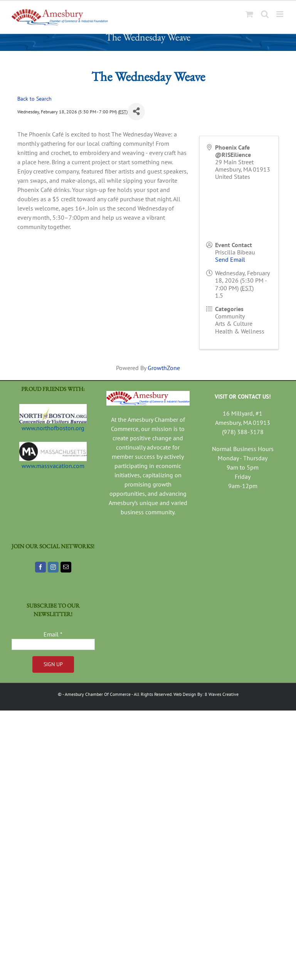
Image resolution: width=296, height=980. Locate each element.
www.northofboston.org (53, 428)
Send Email (230, 259)
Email (53, 634)
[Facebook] (40, 567)
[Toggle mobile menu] (280, 14)
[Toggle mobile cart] (249, 14)
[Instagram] (53, 567)
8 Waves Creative (222, 694)
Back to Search (34, 99)
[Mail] (66, 567)
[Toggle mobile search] (265, 14)
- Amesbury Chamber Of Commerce (97, 694)
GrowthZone (164, 368)
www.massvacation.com (53, 466)
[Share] (136, 112)
